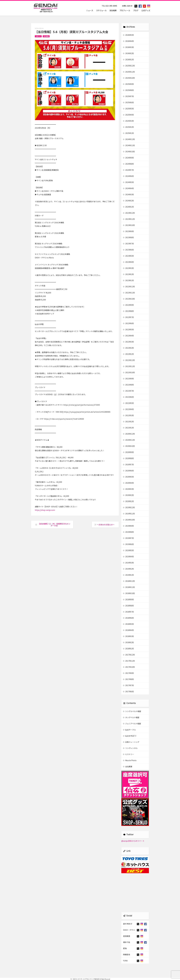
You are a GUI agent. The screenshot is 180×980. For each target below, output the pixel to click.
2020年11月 (129, 440)
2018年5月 (128, 624)
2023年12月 (129, 213)
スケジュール (101, 10)
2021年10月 (129, 372)
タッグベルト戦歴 (131, 717)
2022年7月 (128, 317)
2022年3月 (128, 342)
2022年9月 (128, 305)
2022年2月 (128, 348)
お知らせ (38, 36)
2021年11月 (129, 366)
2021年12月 (129, 360)
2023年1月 (128, 280)
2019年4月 (128, 556)
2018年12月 (129, 581)
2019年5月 (128, 550)
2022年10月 (129, 299)
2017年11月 (129, 661)
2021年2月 (128, 422)
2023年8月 (128, 237)
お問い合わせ (127, 6)
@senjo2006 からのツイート (133, 841)
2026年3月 (128, 47)
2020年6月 (128, 471)
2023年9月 (128, 231)
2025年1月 (128, 133)
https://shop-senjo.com (45, 510)
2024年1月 (128, 207)
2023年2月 (128, 274)
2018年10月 (129, 593)
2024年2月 (128, 201)
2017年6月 (128, 691)
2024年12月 (129, 139)
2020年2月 (128, 495)
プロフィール (125, 10)
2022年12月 (129, 287)
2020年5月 (128, 477)
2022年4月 (128, 336)
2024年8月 (128, 164)
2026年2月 (128, 53)
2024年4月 (128, 188)
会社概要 (128, 766)
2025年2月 (128, 127)
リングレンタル (130, 748)
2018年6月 (128, 618)
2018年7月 (128, 612)
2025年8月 (128, 90)
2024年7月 (128, 170)
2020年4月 (128, 483)
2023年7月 (128, 244)
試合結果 (113, 10)
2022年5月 (128, 329)
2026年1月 (128, 59)
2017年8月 (128, 679)
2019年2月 (128, 569)
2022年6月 (128, 323)
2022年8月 (128, 311)
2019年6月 (128, 544)
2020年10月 (129, 446)
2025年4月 (128, 115)
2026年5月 (128, 35)
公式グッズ (146, 10)
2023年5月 (128, 256)
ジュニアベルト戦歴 (132, 724)
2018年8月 (128, 606)
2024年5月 (128, 182)
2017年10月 (129, 667)
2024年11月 (129, 145)
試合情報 (46, 36)
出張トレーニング (131, 742)
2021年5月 (128, 403)
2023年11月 (129, 219)
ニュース (90, 10)
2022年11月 (129, 293)
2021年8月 (128, 385)
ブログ (136, 10)
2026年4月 (128, 41)
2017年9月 (128, 673)
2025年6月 (128, 102)
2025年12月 (129, 66)
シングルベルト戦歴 (132, 711)
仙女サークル (129, 730)
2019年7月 (128, 538)
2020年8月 (128, 458)
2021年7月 (128, 391)
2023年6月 (128, 250)
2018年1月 (128, 649)
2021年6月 (128, 397)
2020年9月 (128, 452)
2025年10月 (129, 78)
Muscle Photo (130, 760)
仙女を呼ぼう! (130, 736)
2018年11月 (129, 587)
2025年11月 (129, 72)
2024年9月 (128, 158)
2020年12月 (129, 434)
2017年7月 (128, 685)
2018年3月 (128, 636)
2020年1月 (128, 501)
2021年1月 (128, 428)
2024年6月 (128, 176)
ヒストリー (129, 754)
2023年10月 (129, 225)
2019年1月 (128, 575)
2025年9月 (128, 84)
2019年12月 (129, 507)
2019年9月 (128, 526)
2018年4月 (128, 630)
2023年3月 (128, 268)
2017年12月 (129, 655)
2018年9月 (128, 599)
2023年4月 (128, 262)
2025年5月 (128, 109)
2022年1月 (128, 354)
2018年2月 (128, 642)
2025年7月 (128, 96)
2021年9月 (128, 379)
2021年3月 (128, 415)
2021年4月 (128, 409)
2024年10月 (129, 152)
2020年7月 (128, 464)
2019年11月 (129, 514)
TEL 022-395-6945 (109, 6)
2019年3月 (128, 563)
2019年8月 (128, 532)
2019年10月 (129, 520)
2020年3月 (128, 489)
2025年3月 (128, 121)
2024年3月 (128, 194)
